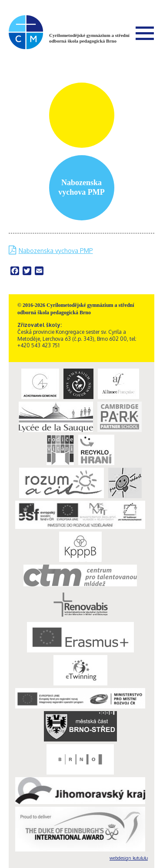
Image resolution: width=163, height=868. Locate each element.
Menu (145, 33)
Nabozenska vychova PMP (56, 251)
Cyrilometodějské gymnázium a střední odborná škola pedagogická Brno (89, 38)
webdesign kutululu (129, 858)
